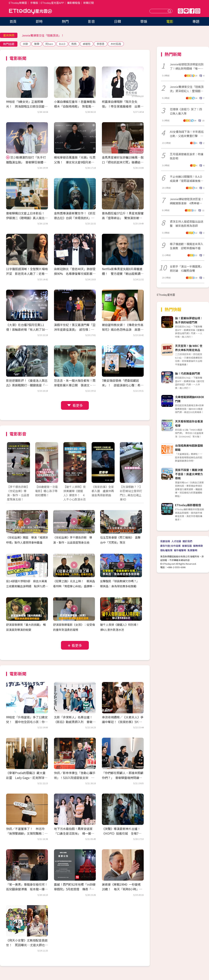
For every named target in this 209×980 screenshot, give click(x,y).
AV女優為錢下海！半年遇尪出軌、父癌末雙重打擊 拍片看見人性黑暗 (187, 134)
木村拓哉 (116, 44)
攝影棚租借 (74, 3)
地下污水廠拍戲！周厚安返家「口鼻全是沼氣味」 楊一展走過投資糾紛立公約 (74, 833)
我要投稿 (165, 541)
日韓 (118, 21)
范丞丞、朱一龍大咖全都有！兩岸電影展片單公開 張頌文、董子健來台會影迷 (75, 385)
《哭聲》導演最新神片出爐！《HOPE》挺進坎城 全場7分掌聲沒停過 (122, 833)
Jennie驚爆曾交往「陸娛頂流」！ (43, 35)
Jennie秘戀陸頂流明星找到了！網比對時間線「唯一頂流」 (187, 66)
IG (198, 11)
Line (186, 11)
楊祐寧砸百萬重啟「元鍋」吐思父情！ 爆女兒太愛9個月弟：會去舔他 (75, 162)
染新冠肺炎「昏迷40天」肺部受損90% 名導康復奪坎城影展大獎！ (75, 274)
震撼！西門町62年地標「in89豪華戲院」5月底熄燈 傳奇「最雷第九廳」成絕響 (75, 889)
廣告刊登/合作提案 (170, 546)
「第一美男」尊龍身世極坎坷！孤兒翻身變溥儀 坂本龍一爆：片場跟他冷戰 (27, 889)
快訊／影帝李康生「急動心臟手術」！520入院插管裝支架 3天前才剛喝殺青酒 (75, 777)
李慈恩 (101, 44)
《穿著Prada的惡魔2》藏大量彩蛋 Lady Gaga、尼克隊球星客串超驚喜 (27, 777)
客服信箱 (187, 546)
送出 (170, 11)
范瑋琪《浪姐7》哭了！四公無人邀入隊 (186, 111)
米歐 (25, 44)
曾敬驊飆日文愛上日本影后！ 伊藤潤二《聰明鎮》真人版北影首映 (27, 218)
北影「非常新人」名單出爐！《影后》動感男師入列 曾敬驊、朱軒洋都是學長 (73, 722)
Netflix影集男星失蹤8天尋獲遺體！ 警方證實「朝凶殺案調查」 (122, 274)
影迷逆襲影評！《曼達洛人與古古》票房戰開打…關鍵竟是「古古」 (27, 385)
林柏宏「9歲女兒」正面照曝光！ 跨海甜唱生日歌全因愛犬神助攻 (27, 106)
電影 (170, 21)
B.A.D (62, 44)
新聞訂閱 (88, 3)
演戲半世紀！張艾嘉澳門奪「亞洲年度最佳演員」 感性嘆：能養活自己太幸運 (75, 329)
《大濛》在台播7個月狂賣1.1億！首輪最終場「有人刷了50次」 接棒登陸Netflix (25, 329)
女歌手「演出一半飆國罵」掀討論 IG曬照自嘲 (187, 268)
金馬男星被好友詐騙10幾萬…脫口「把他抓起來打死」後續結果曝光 (123, 162)
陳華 (37, 44)
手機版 (34, 3)
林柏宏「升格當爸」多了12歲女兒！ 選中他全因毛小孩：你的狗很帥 (27, 722)
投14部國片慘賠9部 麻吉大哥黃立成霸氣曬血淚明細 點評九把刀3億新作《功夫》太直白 (27, 586)
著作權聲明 (180, 550)
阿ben (49, 44)
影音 (91, 21)
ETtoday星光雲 (30, 11)
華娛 (144, 21)
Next (138, 466)
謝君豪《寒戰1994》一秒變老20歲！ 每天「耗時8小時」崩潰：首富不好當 (122, 889)
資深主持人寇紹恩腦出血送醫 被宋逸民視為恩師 (187, 224)
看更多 (78, 405)
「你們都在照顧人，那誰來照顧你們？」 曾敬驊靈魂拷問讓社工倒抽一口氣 (123, 777)
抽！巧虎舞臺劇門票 (188, 373)
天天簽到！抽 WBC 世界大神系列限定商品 (189, 348)
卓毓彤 (87, 44)
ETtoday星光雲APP (52, 3)
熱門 (65, 21)
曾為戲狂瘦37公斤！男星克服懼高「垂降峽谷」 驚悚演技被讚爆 (123, 218)
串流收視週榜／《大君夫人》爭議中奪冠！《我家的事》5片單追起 (123, 722)
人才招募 (176, 541)
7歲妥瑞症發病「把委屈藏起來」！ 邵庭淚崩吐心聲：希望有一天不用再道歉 (123, 385)
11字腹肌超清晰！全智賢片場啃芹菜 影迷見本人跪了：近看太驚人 (27, 274)
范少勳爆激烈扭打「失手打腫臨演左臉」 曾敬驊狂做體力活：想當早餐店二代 (26, 162)
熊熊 (74, 44)
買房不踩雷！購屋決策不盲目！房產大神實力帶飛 (189, 474)
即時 (39, 21)
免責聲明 (192, 550)
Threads (180, 11)
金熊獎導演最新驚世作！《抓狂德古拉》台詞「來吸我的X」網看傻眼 (75, 218)
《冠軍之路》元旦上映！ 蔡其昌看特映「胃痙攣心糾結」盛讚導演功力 (74, 586)
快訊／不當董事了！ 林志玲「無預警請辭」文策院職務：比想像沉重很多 (27, 833)
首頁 (13, 21)
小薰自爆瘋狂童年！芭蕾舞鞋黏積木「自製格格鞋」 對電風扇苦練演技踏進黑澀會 (75, 106)
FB (192, 11)
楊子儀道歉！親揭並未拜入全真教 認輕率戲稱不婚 (187, 246)
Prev (12, 466)
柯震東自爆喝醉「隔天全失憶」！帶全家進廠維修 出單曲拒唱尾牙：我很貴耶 (123, 106)
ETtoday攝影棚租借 (188, 505)
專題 (196, 21)
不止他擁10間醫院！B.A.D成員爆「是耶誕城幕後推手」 (186, 179)
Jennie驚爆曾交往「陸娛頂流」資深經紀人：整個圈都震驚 (187, 89)
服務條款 (198, 546)
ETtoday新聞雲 (18, 3)
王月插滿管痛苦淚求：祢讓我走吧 (187, 156)
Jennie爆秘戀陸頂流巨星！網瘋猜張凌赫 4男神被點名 (187, 201)
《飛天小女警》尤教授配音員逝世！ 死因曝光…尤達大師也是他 (27, 945)
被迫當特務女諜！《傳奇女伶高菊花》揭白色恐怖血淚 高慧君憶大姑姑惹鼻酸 (123, 329)
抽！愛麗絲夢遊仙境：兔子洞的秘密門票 (189, 320)
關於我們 (187, 541)
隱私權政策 (166, 550)
